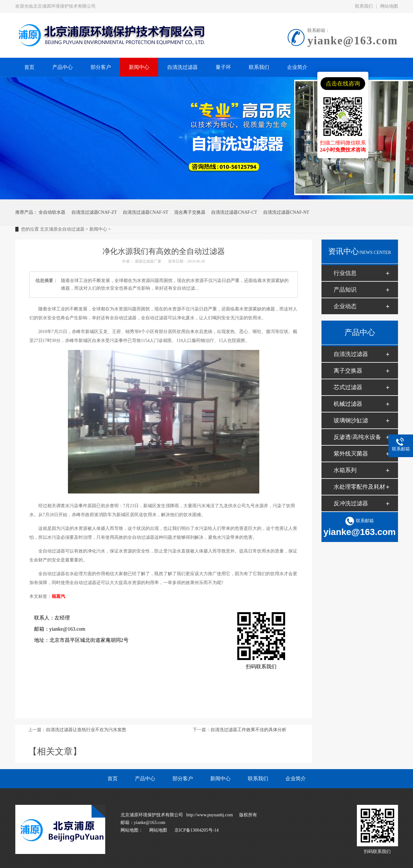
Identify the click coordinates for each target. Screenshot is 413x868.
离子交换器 (348, 371)
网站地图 (389, 6)
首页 (113, 779)
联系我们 (364, 6)
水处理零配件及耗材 (359, 487)
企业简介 (296, 779)
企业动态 (345, 306)
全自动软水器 (52, 212)
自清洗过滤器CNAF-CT (234, 212)
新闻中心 (98, 229)
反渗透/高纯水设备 (357, 437)
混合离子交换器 (190, 212)
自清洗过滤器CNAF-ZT (94, 212)
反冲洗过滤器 (351, 503)
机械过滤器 (348, 404)
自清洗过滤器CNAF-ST (145, 212)
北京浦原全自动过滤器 (62, 229)
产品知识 (345, 290)
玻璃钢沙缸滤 (351, 420)
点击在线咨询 (343, 84)
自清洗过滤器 (351, 354)
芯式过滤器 (348, 387)
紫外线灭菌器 (351, 454)
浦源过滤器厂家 (148, 261)
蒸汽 (61, 596)
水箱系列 (345, 470)
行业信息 (345, 273)
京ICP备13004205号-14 (196, 830)
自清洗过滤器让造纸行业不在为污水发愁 (86, 730)
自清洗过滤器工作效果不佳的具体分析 (248, 730)
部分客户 (183, 779)
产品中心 (145, 779)
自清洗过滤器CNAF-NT (286, 212)
